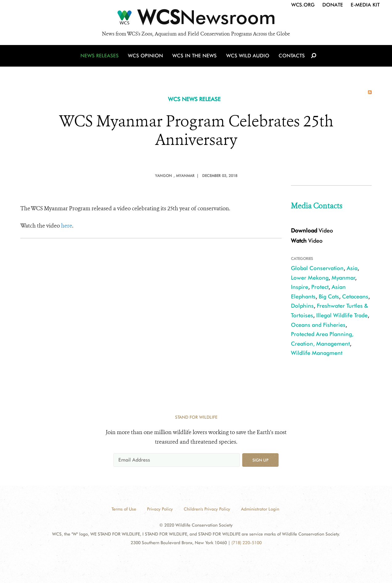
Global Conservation (317, 268)
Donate (333, 5)
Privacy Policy (160, 509)
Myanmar (343, 278)
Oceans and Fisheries (318, 325)
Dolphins (302, 306)
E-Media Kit (365, 5)
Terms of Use (124, 509)
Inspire (300, 287)
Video (312, 230)
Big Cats (329, 296)
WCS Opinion (146, 56)
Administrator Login (260, 509)
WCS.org (303, 5)
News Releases (100, 56)
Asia (352, 268)
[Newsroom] (196, 19)
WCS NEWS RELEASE (194, 99)
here (67, 226)
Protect (320, 287)
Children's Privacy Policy (207, 509)
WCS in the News (195, 56)
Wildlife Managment (317, 353)
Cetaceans (355, 296)
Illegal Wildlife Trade (342, 315)
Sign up (260, 460)
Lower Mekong (310, 278)
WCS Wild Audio (248, 56)
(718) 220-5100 (247, 543)
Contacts (291, 56)
